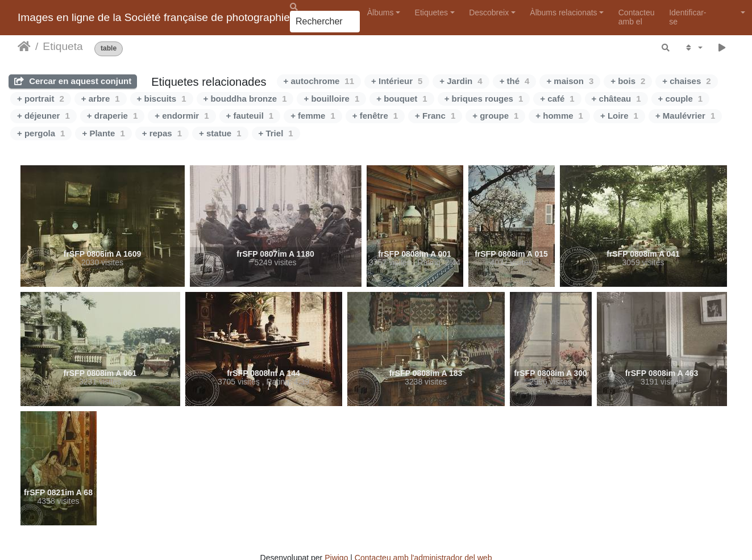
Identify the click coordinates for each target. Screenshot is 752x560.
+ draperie (112, 116)
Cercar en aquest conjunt (73, 81)
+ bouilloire (331, 99)
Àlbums (381, 12)
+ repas (162, 133)
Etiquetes (431, 12)
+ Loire (619, 116)
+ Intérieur (397, 81)
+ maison (570, 81)
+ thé (515, 81)
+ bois (628, 81)
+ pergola (41, 133)
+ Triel (276, 133)
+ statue (220, 133)
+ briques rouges (484, 99)
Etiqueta (63, 46)
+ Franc (435, 116)
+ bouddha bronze (245, 99)
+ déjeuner (43, 116)
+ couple (681, 99)
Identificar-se (687, 17)
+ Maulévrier (685, 116)
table (109, 49)
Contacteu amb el (637, 17)
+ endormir (182, 116)
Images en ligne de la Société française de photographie (154, 17)
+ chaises (686, 81)
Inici (24, 47)
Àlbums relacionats (563, 12)
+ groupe (495, 116)
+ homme (559, 116)
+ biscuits (162, 99)
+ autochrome (319, 81)
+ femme (313, 116)
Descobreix (489, 12)
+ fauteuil (250, 116)
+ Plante (103, 133)
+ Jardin (461, 81)
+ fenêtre (375, 116)
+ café (557, 99)
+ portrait (41, 99)
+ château (616, 99)
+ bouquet (402, 99)
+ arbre (101, 99)
